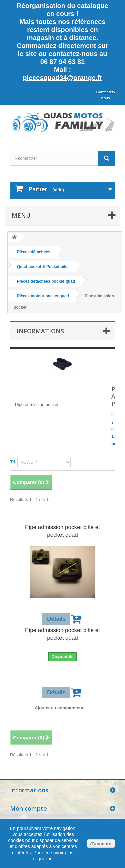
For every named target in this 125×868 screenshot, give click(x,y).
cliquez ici (43, 859)
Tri (13, 462)
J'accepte (101, 844)
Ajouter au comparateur (59, 708)
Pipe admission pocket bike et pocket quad (62, 531)
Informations (40, 331)
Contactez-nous (106, 95)
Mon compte (28, 808)
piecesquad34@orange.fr (62, 78)
